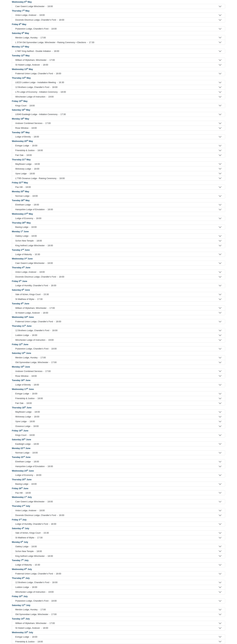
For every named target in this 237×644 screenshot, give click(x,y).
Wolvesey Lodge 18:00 (27, 169)
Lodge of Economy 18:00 (28, 218)
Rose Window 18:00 (26, 128)
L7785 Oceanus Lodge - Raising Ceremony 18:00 (40, 178)
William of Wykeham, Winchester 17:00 (35, 60)
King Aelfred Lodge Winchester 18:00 (34, 246)
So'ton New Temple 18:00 (29, 241)
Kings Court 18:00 (25, 106)
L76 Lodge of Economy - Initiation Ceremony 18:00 (41, 92)
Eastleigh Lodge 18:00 (27, 444)
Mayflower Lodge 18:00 (28, 164)
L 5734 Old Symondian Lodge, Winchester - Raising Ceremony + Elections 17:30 (55, 42)
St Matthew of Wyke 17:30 (29, 299)
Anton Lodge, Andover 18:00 (30, 15)
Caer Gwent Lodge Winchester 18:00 (34, 6)
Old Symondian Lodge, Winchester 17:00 (36, 362)
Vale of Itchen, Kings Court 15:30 (32, 294)
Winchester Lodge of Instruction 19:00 (34, 97)
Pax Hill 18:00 (23, 187)
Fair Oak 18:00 (24, 155)
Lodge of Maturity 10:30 (28, 254)
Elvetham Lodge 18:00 (27, 205)
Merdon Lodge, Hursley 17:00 (31, 38)
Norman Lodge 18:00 (26, 196)
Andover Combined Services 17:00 (33, 123)
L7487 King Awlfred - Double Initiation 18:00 (37, 51)
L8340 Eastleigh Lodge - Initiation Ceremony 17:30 (40, 114)
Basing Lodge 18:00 (26, 227)
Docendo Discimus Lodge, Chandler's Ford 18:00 (40, 20)
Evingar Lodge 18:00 (26, 146)
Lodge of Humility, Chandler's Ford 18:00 (36, 286)
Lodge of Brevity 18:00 (27, 137)
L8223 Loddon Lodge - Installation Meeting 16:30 (40, 82)
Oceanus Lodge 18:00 (27, 426)
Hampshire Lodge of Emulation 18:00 (34, 210)
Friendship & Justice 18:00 (29, 150)
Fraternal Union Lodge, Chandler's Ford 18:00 (38, 74)
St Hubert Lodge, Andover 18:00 (32, 65)
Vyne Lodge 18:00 (25, 174)
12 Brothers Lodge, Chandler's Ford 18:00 (36, 87)
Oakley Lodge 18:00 (26, 236)
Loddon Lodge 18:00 (26, 335)
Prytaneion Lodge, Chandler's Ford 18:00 (36, 29)
